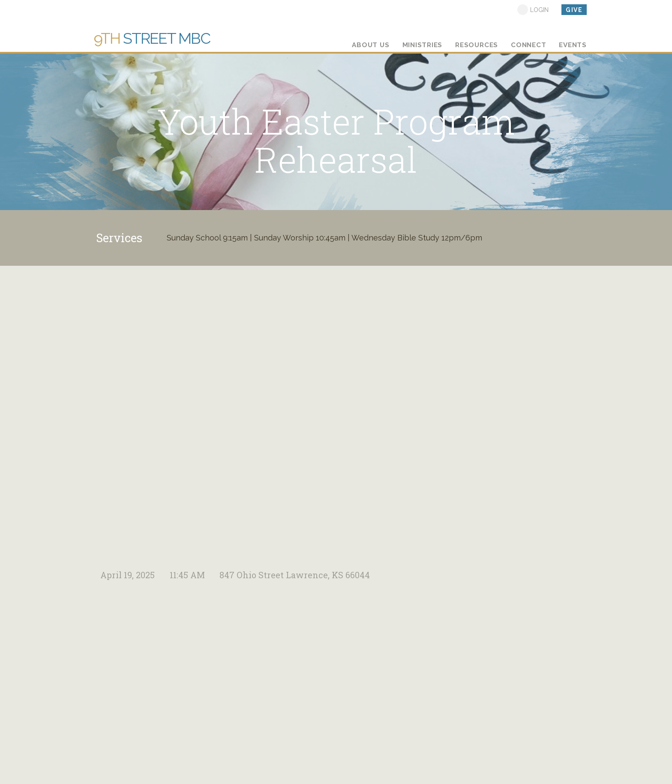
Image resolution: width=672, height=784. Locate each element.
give (574, 10)
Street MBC (152, 38)
